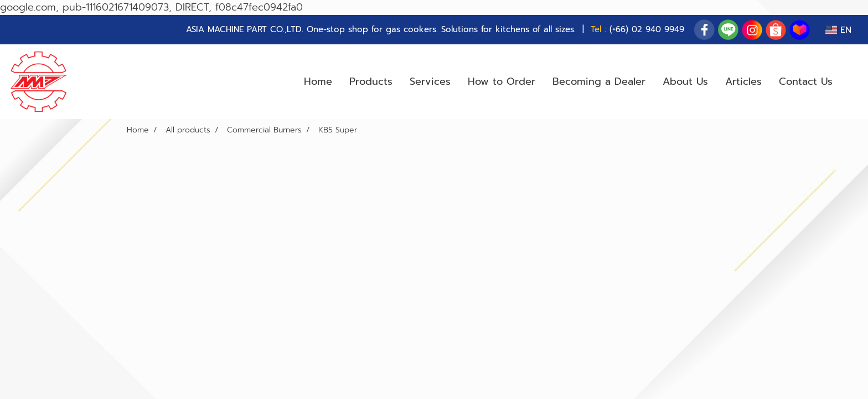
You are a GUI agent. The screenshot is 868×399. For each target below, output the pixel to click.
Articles (743, 81)
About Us (685, 81)
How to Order (502, 81)
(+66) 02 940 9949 (647, 29)
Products (371, 81)
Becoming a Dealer (599, 81)
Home (318, 81)
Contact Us (806, 81)
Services (430, 81)
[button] (851, 82)
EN (838, 30)
